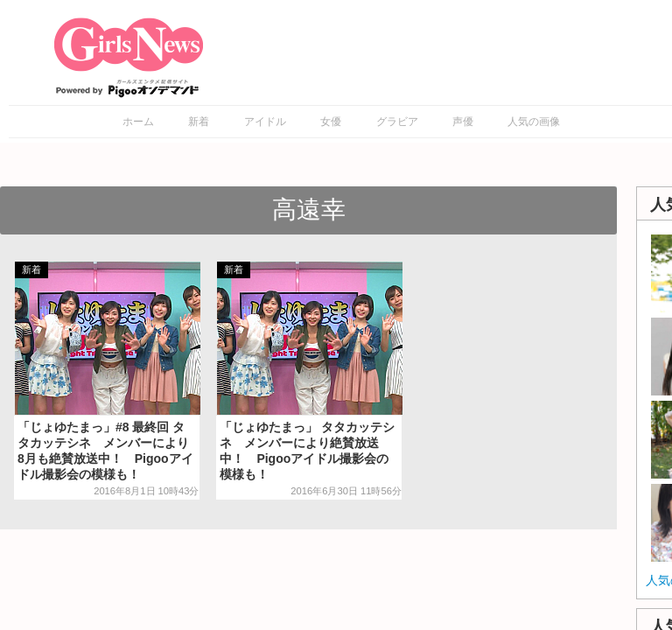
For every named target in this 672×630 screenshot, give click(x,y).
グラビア (397, 122)
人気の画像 (534, 122)
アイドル (265, 122)
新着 (199, 122)
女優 (331, 122)
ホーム (138, 122)
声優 (463, 122)
